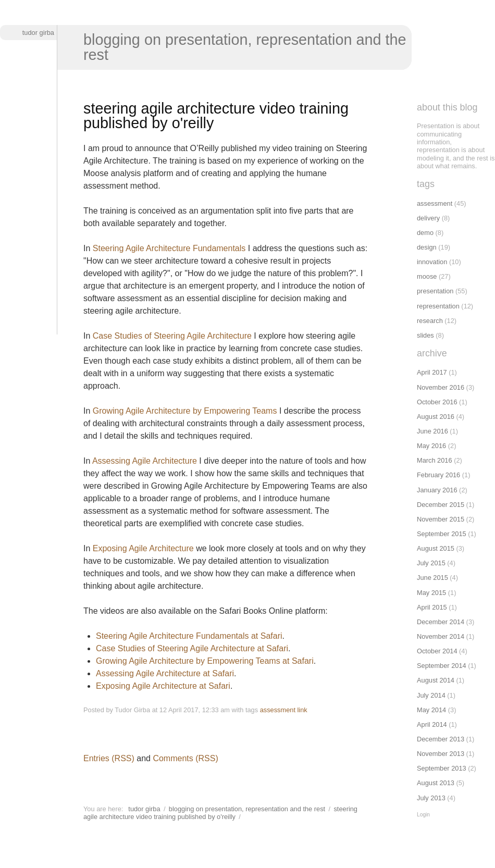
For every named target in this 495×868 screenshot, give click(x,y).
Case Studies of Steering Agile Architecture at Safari (192, 648)
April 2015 (432, 607)
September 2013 (442, 768)
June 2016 (432, 431)
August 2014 (436, 680)
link (302, 710)
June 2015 (432, 578)
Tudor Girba (38, 33)
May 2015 (431, 593)
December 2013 (441, 739)
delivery (428, 218)
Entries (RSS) (109, 758)
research (430, 321)
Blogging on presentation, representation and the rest (245, 47)
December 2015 (441, 505)
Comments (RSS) (185, 758)
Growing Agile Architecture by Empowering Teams (185, 411)
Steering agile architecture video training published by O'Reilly (220, 813)
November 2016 (441, 387)
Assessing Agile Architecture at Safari (165, 673)
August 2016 (436, 417)
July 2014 (431, 695)
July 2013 (431, 798)
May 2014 (431, 710)
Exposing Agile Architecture (143, 548)
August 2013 (436, 783)
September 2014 (442, 666)
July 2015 (431, 563)
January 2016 (437, 490)
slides (425, 335)
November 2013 (441, 754)
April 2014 (432, 724)
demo (425, 233)
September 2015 (442, 534)
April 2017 (432, 372)
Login (423, 815)
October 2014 (437, 651)
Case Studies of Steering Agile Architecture (172, 336)
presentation (435, 291)
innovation (432, 262)
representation (438, 306)
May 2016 (431, 446)
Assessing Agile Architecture (145, 461)
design (427, 247)
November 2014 (441, 636)
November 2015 (441, 519)
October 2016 (437, 402)
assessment (278, 710)
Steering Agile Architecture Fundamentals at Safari (189, 636)
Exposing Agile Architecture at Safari (163, 686)
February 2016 (438, 475)
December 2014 (441, 622)
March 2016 (435, 460)
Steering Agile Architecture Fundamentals (169, 248)
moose (427, 276)
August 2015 (436, 548)
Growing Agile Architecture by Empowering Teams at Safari (205, 661)
